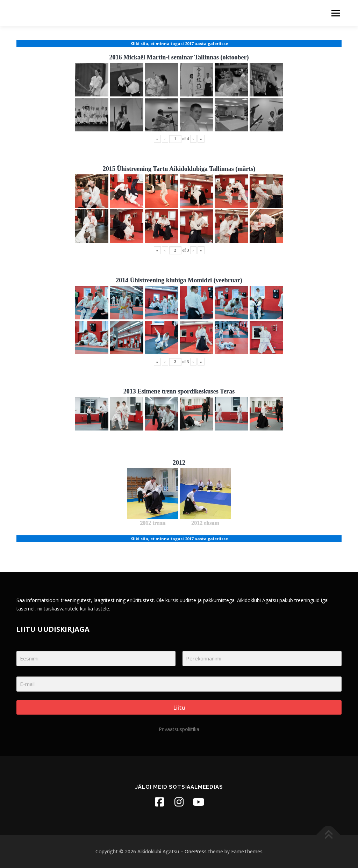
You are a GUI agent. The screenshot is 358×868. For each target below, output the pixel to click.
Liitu (179, 707)
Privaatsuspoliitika (179, 729)
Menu (335, 13)
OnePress (196, 851)
